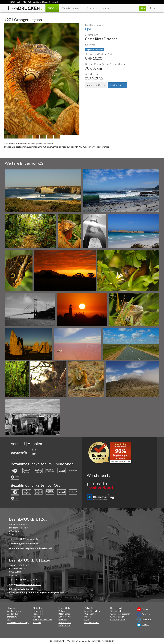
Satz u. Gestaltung (92, 611)
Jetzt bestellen (118, 85)
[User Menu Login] (152, 8)
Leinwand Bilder (92, 623)
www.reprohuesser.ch (120, 614)
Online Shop (90, 608)
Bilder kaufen (64, 614)
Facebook (146, 614)
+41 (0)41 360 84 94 (28, 580)
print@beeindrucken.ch (48, 2)
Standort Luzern (14, 611)
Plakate (62, 611)
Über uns (11, 608)
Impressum (12, 617)
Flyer (68, 617)
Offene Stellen (117, 611)
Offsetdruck (38, 611)
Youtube (145, 609)
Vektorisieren (65, 623)
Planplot (92, 8)
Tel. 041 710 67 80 (23, 2)
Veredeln (37, 623)
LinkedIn (145, 624)
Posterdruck (38, 614)
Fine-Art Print (64, 608)
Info (106, 8)
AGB (9, 620)
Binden (88, 617)
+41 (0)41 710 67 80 (28, 539)
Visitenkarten (90, 614)
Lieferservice (64, 625)
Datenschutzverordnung (18, 623)
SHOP (52, 8)
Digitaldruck (38, 608)
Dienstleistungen (72, 8)
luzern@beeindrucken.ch (29, 584)
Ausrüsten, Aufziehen (42, 620)
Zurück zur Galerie (96, 85)
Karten (61, 617)
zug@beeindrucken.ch (27, 544)
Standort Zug (12, 614)
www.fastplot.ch (118, 620)
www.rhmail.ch (117, 617)
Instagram (146, 619)
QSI (88, 29)
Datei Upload (116, 608)
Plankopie (63, 620)
